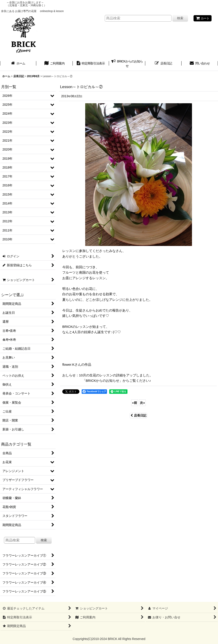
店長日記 (138, 415)
